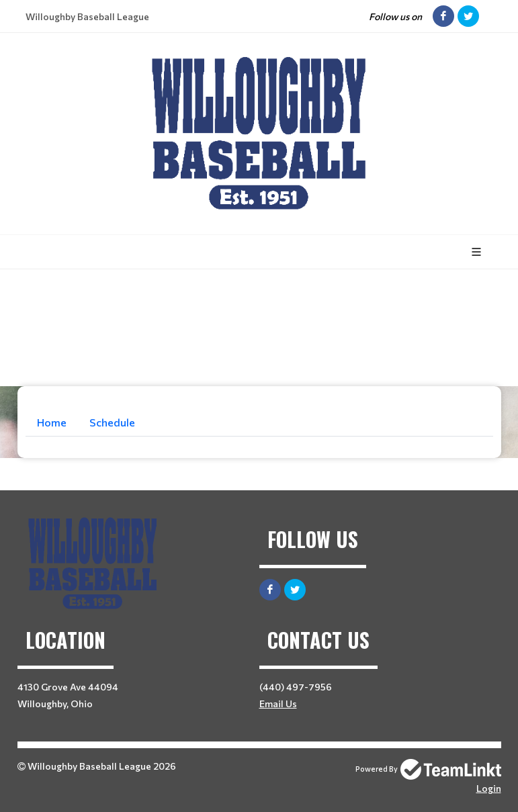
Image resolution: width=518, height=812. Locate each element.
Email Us (278, 704)
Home (52, 422)
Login (489, 788)
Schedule (112, 422)
